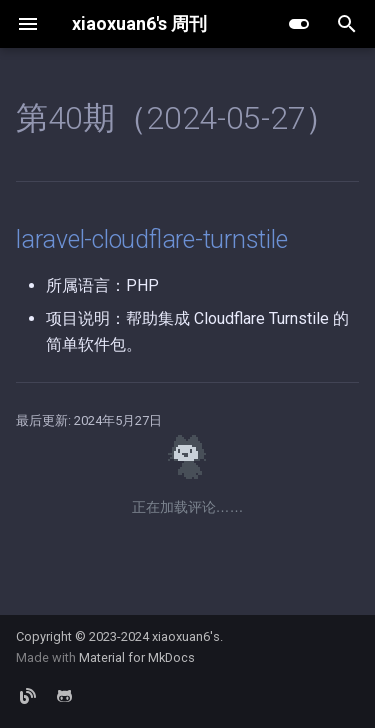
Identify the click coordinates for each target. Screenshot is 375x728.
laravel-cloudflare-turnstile (151, 239)
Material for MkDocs (137, 657)
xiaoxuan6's (186, 636)
